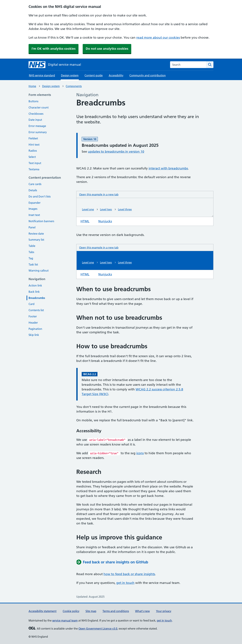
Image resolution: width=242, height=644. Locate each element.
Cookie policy (71, 611)
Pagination (35, 329)
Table (32, 246)
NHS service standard (42, 75)
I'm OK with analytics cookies (54, 49)
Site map (91, 611)
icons (140, 453)
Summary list (36, 240)
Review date (36, 234)
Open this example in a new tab (99, 194)
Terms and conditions (116, 611)
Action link (35, 285)
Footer (33, 316)
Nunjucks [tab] (107, 221)
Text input (35, 163)
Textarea (34, 169)
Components (74, 86)
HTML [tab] (87, 221)
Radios (33, 151)
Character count (39, 107)
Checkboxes (36, 114)
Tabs (31, 252)
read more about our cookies (158, 38)
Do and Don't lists (40, 196)
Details (33, 190)
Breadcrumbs (37, 298)
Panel (32, 227)
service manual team (65, 620)
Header (33, 323)
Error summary (38, 132)
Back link (34, 292)
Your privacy (164, 611)
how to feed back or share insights (129, 574)
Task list (33, 264)
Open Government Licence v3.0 (98, 629)
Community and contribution (148, 75)
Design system (51, 86)
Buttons (33, 101)
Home (32, 86)
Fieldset (33, 138)
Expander (35, 203)
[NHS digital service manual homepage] (55, 65)
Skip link (34, 335)
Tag (31, 258)
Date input (35, 120)
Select (32, 157)
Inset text (34, 215)
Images (33, 209)
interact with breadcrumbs (168, 168)
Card (32, 304)
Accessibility (116, 75)
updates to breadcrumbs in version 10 (116, 152)
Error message (37, 126)
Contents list (36, 310)
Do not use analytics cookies (107, 49)
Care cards (35, 184)
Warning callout (39, 271)
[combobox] (188, 65)
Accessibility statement (43, 611)
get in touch (125, 583)
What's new (142, 611)
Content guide (94, 75)
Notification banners (41, 221)
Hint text (34, 145)
